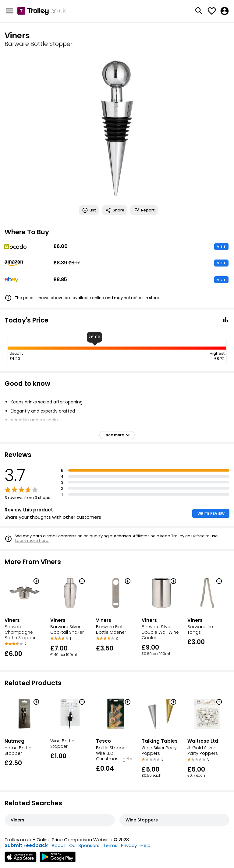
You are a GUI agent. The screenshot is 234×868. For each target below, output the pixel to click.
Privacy (129, 845)
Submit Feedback (26, 845)
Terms (110, 845)
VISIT (221, 246)
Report (144, 210)
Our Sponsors (84, 845)
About (58, 845)
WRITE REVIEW (211, 513)
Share (115, 210)
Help (145, 845)
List (89, 210)
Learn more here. (32, 540)
